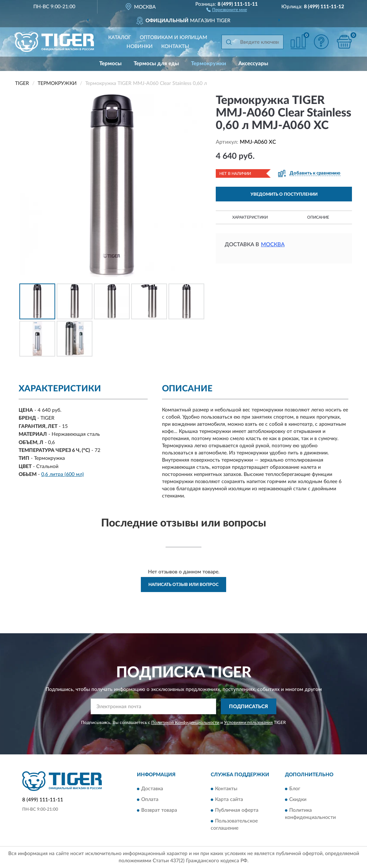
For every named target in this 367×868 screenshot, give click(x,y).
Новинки (140, 47)
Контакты (175, 47)
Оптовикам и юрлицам (173, 38)
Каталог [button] (120, 38)
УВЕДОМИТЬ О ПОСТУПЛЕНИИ (284, 194)
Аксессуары (253, 64)
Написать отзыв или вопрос (183, 585)
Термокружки (209, 64)
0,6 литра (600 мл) (63, 474)
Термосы (110, 64)
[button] (227, 9)
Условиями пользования (248, 722)
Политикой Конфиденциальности (185, 722)
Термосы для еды (156, 64)
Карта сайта (229, 800)
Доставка (152, 789)
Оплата (150, 800)
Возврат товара (159, 810)
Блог (295, 789)
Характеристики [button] (250, 217)
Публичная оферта (237, 810)
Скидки (298, 800)
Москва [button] (273, 245)
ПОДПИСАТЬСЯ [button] (249, 707)
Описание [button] (318, 217)
